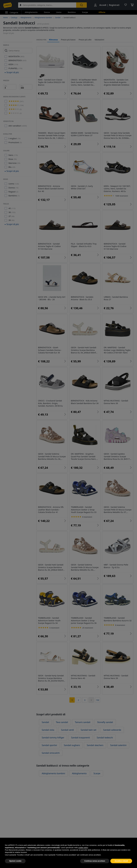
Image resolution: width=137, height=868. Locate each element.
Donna (47, 12)
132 (98, 700)
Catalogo (14, 18)
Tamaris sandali (83, 722)
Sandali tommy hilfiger (53, 738)
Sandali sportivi (49, 745)
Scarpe (85, 12)
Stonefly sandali (105, 722)
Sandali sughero (72, 745)
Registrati (114, 5)
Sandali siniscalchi (51, 753)
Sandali (58, 18)
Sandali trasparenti (81, 738)
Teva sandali (62, 722)
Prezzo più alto (85, 40)
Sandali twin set (89, 730)
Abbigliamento (31, 12)
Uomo (59, 12)
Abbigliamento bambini (43, 18)
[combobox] (47, 5)
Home (5, 18)
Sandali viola (48, 730)
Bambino (72, 12)
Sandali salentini (118, 745)
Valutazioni (99, 40)
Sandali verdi (67, 730)
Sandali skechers (95, 745)
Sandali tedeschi (105, 738)
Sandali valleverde (112, 730)
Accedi (103, 5)
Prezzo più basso (68, 40)
